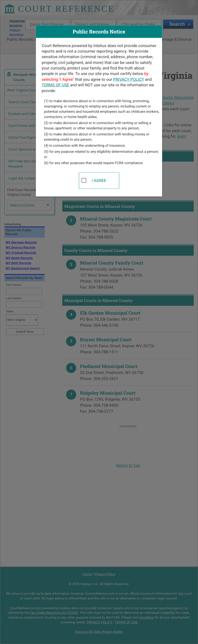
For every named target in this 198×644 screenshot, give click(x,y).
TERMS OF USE (55, 85)
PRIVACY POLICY (129, 79)
